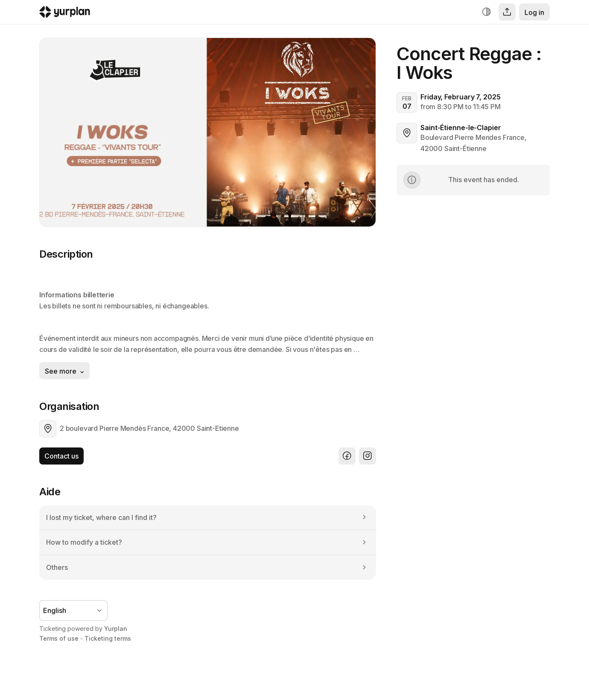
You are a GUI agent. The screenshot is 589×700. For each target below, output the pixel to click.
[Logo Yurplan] (65, 14)
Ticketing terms (108, 638)
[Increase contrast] (487, 12)
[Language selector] (73, 610)
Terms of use (59, 638)
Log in (534, 12)
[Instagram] (367, 456)
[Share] (507, 12)
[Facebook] (347, 456)
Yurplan (116, 629)
